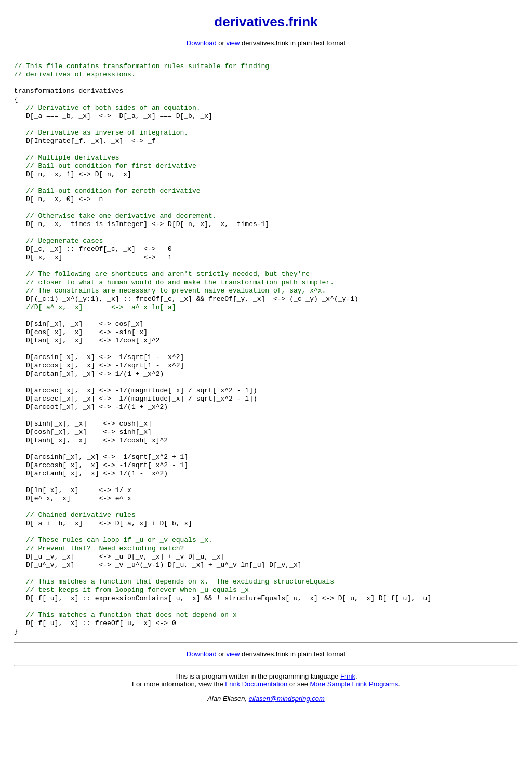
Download (202, 43)
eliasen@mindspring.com (287, 771)
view (233, 43)
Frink (348, 749)
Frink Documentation (256, 757)
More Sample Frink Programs (354, 757)
